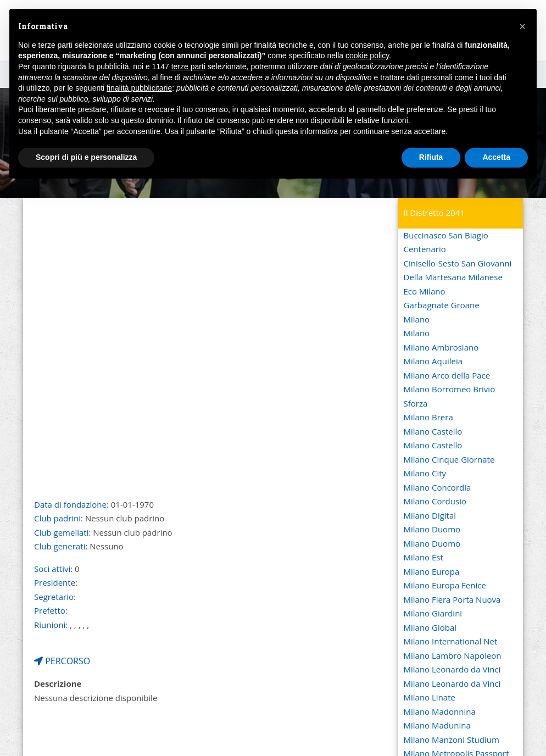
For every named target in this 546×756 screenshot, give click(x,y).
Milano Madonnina (440, 711)
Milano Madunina (437, 725)
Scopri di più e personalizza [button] (86, 157)
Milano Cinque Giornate (449, 459)
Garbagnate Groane (442, 305)
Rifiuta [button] (431, 157)
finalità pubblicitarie (139, 88)
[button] (522, 26)
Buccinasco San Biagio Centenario (446, 242)
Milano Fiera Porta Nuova (452, 599)
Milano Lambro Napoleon (453, 655)
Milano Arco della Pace (447, 375)
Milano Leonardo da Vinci (452, 669)
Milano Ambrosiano (441, 347)
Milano (417, 319)
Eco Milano (425, 291)
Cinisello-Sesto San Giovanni (458, 263)
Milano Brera (428, 417)
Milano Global (430, 627)
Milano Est (424, 557)
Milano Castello (433, 431)
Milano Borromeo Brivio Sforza (450, 396)
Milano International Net (451, 641)
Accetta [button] (496, 157)
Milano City (425, 473)
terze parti (188, 66)
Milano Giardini (433, 613)
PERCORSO (62, 661)
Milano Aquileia (433, 361)
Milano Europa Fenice (445, 585)
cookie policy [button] (367, 55)
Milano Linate (430, 697)
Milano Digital (430, 515)
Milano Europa (432, 571)
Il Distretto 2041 (434, 213)
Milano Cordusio (435, 501)
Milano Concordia (438, 487)
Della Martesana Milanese (453, 277)
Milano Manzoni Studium (452, 740)
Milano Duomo (432, 529)
